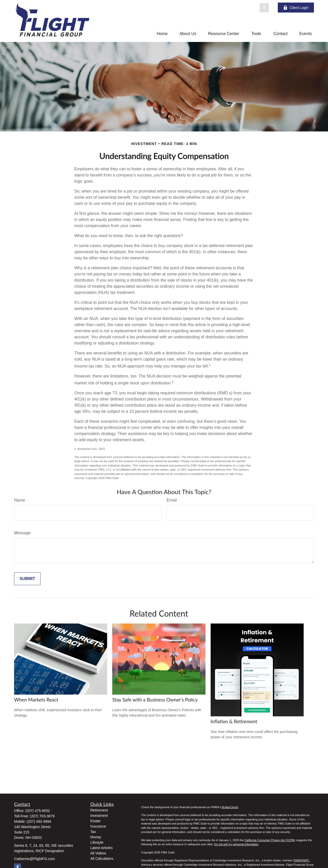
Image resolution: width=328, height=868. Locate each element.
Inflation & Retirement (234, 721)
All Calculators (102, 859)
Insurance (98, 826)
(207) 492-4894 (39, 821)
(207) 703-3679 (42, 816)
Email (172, 500)
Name (20, 500)
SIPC (306, 860)
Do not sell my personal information (236, 844)
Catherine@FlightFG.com (34, 859)
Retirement (99, 810)
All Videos (98, 853)
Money (96, 837)
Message (22, 533)
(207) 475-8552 (38, 811)
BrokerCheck (230, 807)
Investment (99, 816)
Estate (96, 821)
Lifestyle (97, 842)
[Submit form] (27, 579)
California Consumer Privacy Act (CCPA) (270, 840)
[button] (162, 34)
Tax (93, 832)
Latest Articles (102, 848)
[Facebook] (264, 8)
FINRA (298, 860)
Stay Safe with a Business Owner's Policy (155, 700)
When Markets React (36, 700)
